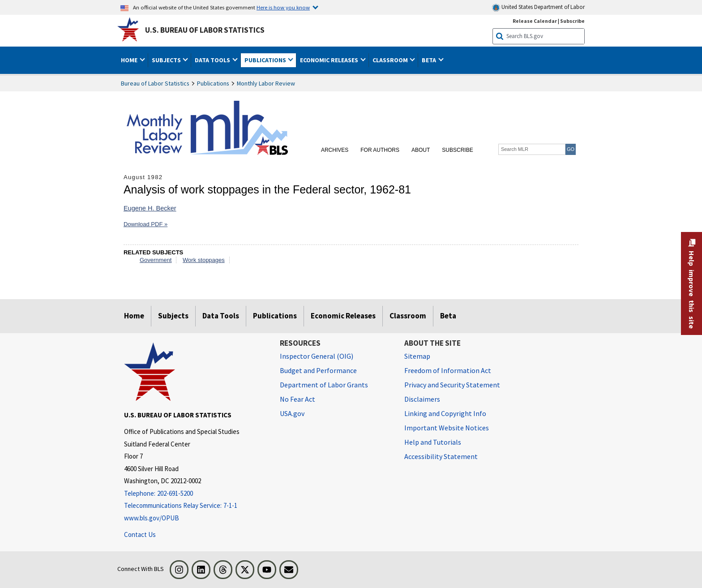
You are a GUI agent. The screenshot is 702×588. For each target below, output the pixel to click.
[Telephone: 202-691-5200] (195, 494)
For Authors (380, 150)
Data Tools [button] (213, 60)
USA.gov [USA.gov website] (292, 413)
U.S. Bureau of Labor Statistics (205, 30)
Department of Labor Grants (324, 385)
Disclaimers (422, 399)
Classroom (408, 316)
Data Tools (221, 316)
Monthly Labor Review (266, 83)
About (421, 150)
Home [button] (130, 60)
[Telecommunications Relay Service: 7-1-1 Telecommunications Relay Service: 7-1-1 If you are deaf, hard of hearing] (195, 506)
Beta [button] (430, 60)
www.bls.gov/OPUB (152, 518)
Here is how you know (283, 7)
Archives (335, 150)
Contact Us (140, 534)
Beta (448, 316)
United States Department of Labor (538, 7)
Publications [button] (266, 60)
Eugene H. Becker (150, 208)
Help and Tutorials (433, 442)
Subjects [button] (167, 60)
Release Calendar (535, 21)
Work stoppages (204, 260)
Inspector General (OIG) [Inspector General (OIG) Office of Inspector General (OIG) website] (317, 356)
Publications (213, 83)
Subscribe (457, 150)
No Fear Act (297, 399)
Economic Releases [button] (330, 60)
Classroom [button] (391, 60)
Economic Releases (343, 316)
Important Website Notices (447, 428)
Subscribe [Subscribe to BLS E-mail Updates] (572, 21)
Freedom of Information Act (448, 370)
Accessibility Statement (441, 456)
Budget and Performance (318, 370)
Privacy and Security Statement (452, 385)
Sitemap (417, 356)
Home (134, 316)
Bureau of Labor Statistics (155, 83)
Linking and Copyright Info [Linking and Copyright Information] (445, 413)
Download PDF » (146, 224)
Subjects (173, 316)
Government (156, 260)
